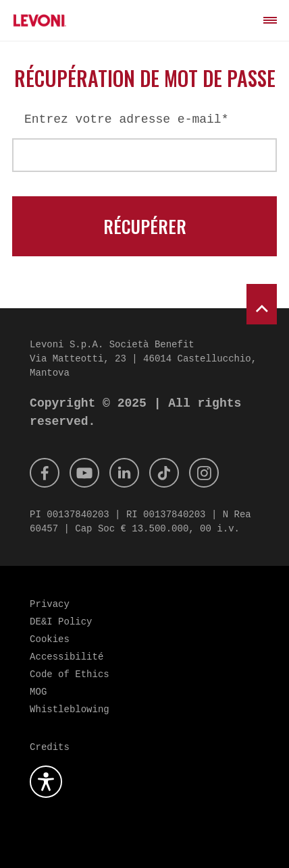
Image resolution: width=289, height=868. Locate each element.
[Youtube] (84, 473)
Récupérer (145, 226)
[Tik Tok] (164, 473)
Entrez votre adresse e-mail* (126, 119)
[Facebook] (45, 473)
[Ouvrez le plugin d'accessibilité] (46, 782)
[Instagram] (204, 473)
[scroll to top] (262, 304)
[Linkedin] (124, 473)
